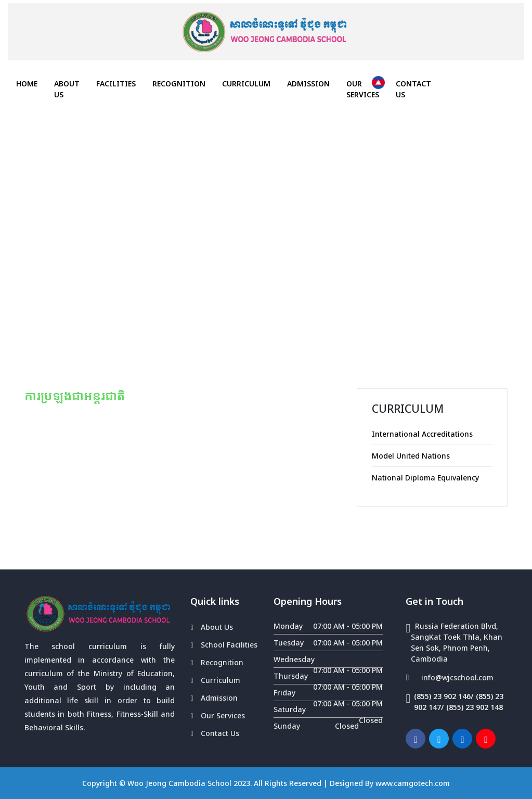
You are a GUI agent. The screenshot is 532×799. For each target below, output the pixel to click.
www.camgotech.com (413, 783)
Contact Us (413, 89)
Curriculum (246, 84)
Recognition (179, 84)
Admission (308, 84)
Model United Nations (411, 456)
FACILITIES (116, 84)
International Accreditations (422, 434)
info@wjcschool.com (457, 677)
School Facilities (229, 645)
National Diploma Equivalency (425, 478)
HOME (31, 83)
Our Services (363, 89)
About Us (67, 89)
